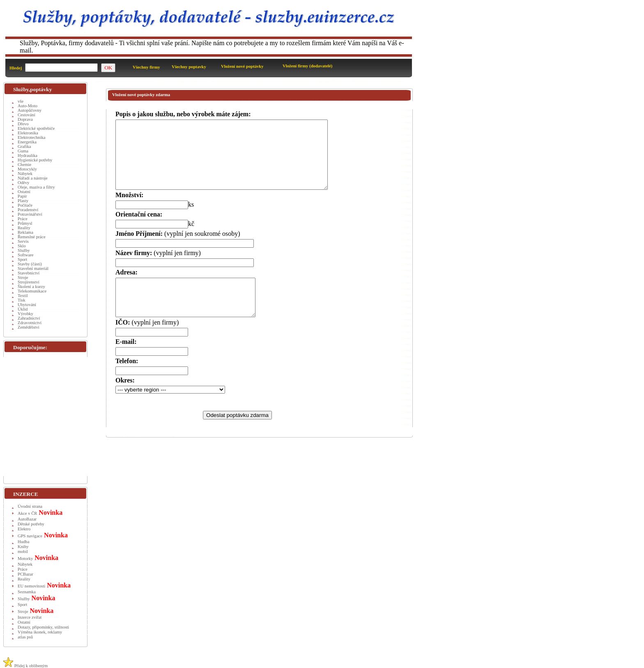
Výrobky (25, 314)
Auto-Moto (28, 106)
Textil (23, 296)
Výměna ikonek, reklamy (40, 632)
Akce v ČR (27, 513)
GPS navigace (30, 536)
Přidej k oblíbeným (25, 666)
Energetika (27, 142)
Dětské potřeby (31, 524)
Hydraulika (28, 155)
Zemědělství (29, 327)
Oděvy (23, 183)
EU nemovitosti (31, 586)
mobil (23, 552)
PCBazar (25, 574)
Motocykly (27, 169)
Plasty (23, 201)
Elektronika (28, 133)
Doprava (25, 119)
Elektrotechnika (31, 137)
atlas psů (25, 637)
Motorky (25, 559)
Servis (23, 241)
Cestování (26, 115)
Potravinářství (30, 214)
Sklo (22, 246)
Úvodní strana (30, 506)
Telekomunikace (32, 291)
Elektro (24, 529)
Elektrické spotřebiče (36, 128)
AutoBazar (27, 519)
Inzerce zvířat (30, 617)
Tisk (22, 300)
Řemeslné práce (32, 237)
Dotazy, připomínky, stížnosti (43, 627)
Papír (22, 196)
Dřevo (23, 124)
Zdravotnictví (30, 323)
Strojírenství (29, 282)
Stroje (23, 278)
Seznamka (27, 592)
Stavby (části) (30, 264)
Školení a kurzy (31, 287)
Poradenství (28, 210)
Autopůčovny (30, 110)
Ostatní (24, 192)
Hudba (23, 542)
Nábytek (25, 174)
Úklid (23, 309)
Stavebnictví (29, 273)
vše (21, 101)
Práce (23, 219)
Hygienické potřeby (35, 160)
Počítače (25, 205)
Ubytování (27, 305)
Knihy (23, 547)
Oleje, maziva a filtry (36, 187)
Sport (22, 259)
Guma (23, 151)
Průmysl (25, 223)
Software (25, 255)
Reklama (25, 232)
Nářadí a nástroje (33, 178)
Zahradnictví (29, 318)
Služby (24, 250)
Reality (24, 228)
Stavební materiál (33, 268)
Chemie (24, 165)
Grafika (24, 146)
